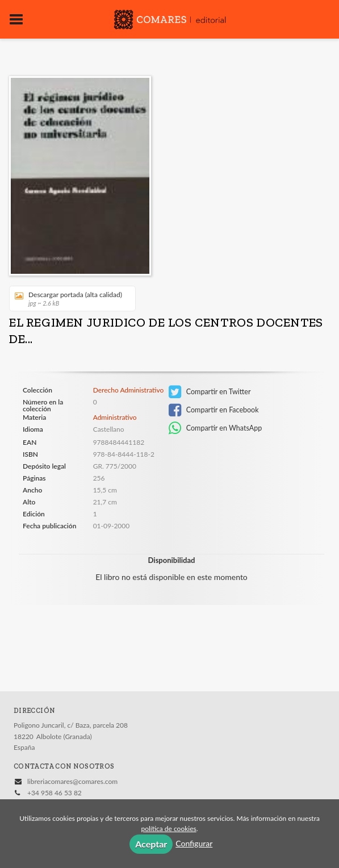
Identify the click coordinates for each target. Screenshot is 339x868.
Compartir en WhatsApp (215, 428)
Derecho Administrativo (129, 390)
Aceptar (151, 844)
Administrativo (115, 417)
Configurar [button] (194, 843)
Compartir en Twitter (210, 392)
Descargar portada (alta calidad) (68, 299)
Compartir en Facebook (214, 410)
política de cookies (168, 829)
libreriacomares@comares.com (72, 781)
